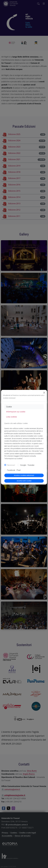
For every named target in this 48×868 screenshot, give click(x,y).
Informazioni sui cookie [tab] (16, 412)
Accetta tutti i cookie (24, 481)
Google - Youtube (27, 465)
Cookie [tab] (9, 407)
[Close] (44, 393)
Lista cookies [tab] (12, 417)
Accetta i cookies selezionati (24, 475)
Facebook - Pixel (14, 470)
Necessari (11, 465)
